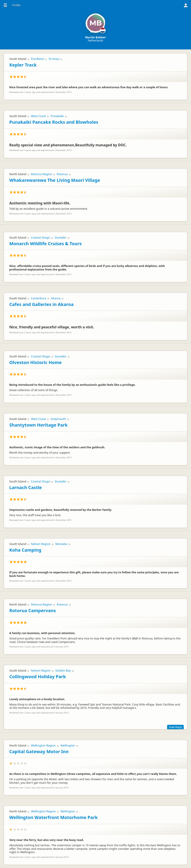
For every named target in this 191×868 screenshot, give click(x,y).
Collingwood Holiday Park (38, 677)
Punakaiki (57, 116)
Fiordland (37, 59)
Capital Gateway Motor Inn (39, 751)
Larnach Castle (26, 487)
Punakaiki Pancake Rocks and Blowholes (54, 122)
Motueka (61, 544)
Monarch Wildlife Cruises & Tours (45, 244)
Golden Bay (63, 670)
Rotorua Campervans (33, 610)
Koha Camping (25, 550)
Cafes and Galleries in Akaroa (41, 304)
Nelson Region (41, 544)
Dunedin (61, 237)
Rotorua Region (41, 174)
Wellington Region (43, 745)
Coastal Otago (41, 237)
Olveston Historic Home (36, 362)
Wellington (68, 745)
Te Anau (54, 59)
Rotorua (62, 174)
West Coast (39, 116)
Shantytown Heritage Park (39, 425)
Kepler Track (23, 65)
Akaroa (56, 298)
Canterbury (39, 298)
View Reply (175, 727)
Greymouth (58, 419)
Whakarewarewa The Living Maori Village (55, 180)
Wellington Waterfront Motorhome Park (53, 817)
